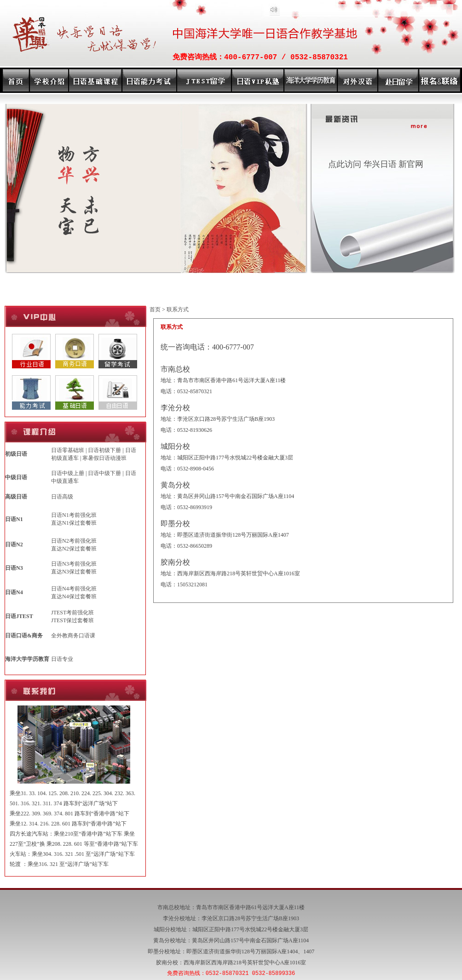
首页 (155, 309)
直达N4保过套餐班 (74, 596)
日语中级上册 (68, 473)
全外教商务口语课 (73, 636)
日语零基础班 (68, 450)
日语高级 (62, 497)
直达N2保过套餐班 (74, 549)
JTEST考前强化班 (72, 613)
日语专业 (62, 659)
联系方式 (178, 309)
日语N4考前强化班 (74, 589)
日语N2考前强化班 (74, 541)
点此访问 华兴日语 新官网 (376, 164)
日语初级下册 (104, 450)
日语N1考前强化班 (74, 515)
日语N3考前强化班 (74, 564)
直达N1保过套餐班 (74, 523)
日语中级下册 (104, 473)
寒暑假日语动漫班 (104, 458)
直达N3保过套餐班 (74, 572)
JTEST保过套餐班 (72, 620)
